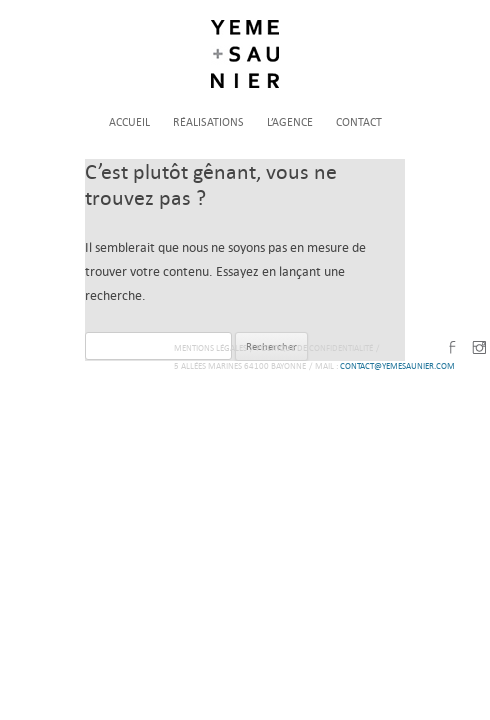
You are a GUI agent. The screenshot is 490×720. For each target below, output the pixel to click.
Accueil (129, 122)
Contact (359, 122)
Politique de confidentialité (314, 348)
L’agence (290, 122)
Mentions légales (210, 348)
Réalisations (208, 122)
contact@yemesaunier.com (397, 366)
